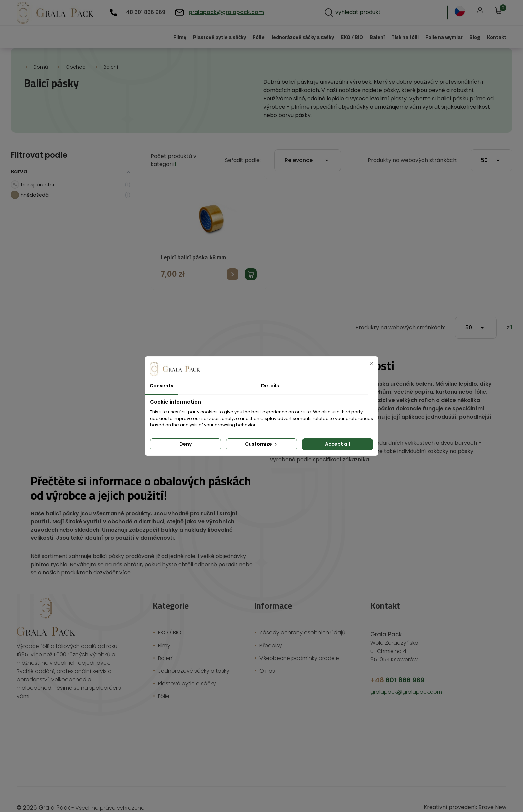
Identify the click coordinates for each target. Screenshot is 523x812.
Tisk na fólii (400, 37)
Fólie (242, 37)
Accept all (338, 444)
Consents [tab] (160, 386)
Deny (185, 444)
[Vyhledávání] (404, 13)
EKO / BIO (343, 37)
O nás (268, 654)
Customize (261, 444)
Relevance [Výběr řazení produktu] (318, 152)
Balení (371, 37)
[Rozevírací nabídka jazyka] (460, 11)
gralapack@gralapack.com (217, 12)
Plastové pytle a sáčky (201, 37)
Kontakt (496, 37)
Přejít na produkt (233, 266)
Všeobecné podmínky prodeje (297, 641)
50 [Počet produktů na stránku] (491, 152)
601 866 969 (395, 663)
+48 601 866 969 (142, 12)
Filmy (159, 37)
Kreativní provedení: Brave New (469, 790)
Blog (474, 37)
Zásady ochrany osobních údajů (299, 616)
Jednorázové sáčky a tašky (289, 37)
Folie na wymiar (441, 37)
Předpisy (272, 629)
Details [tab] (269, 386)
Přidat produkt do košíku (251, 266)
